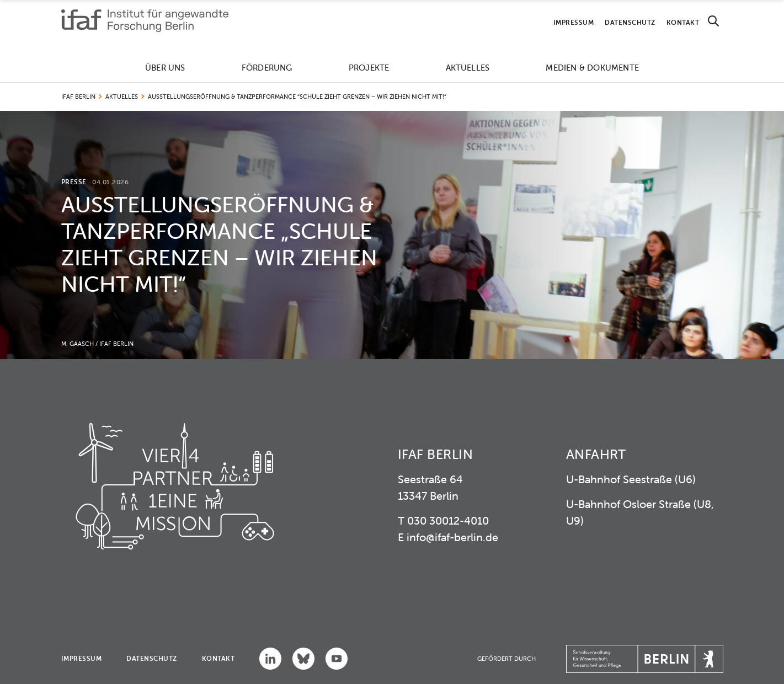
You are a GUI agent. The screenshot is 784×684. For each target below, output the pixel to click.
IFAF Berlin (78, 97)
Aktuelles (468, 68)
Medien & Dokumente (592, 68)
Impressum (574, 22)
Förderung (267, 68)
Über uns (165, 68)
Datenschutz (630, 22)
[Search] (713, 21)
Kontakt (683, 22)
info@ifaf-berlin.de (452, 537)
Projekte (369, 68)
